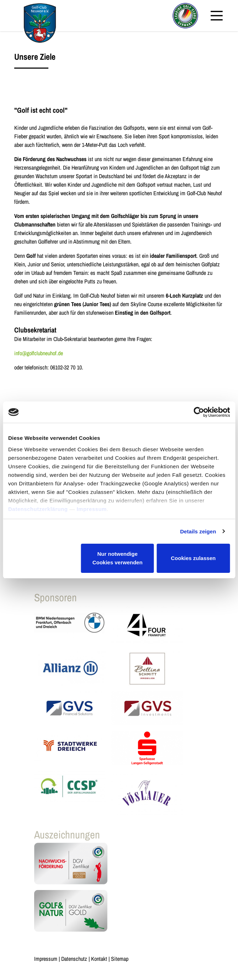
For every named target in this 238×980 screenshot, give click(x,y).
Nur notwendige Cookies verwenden (118, 558)
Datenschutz (74, 959)
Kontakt (99, 959)
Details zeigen (198, 531)
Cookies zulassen (193, 558)
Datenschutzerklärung (38, 509)
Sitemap (120, 959)
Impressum (92, 509)
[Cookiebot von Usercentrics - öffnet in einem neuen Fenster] (199, 412)
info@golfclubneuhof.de (39, 353)
